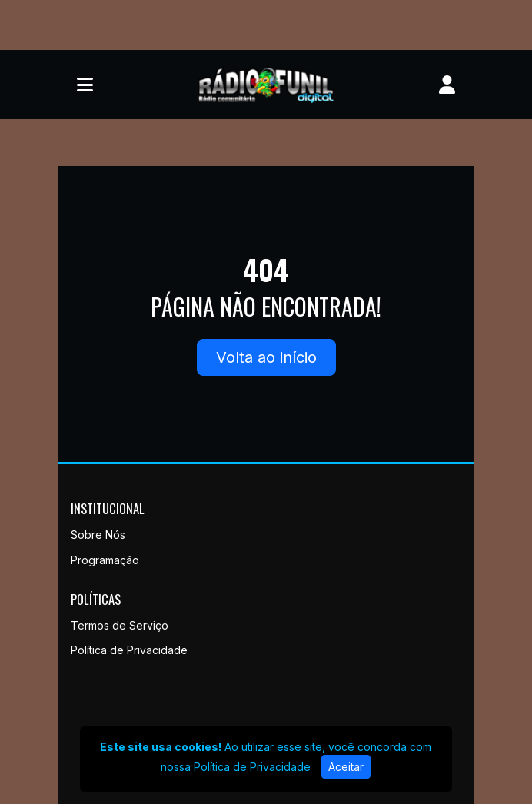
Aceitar (346, 767)
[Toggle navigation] (85, 85)
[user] (447, 85)
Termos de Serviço (120, 625)
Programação (105, 560)
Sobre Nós (98, 535)
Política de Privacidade (129, 650)
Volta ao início (266, 357)
